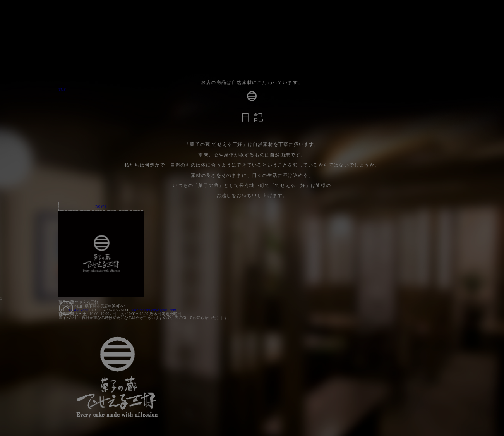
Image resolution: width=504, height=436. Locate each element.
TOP (62, 89)
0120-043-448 (77, 310)
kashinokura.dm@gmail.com (154, 310)
